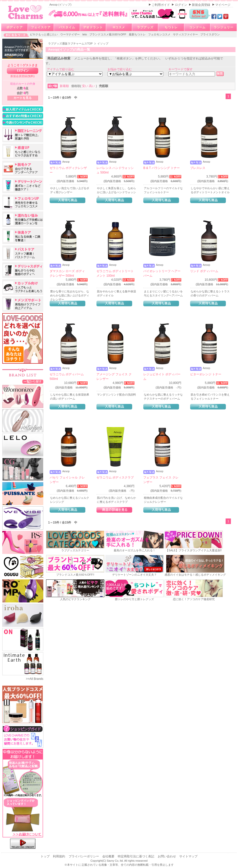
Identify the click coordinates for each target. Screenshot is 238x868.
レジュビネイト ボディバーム (162, 377)
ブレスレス (198, 168)
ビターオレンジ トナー (206, 374)
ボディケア (15, 27)
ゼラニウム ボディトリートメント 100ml (115, 273)
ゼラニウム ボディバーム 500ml (67, 377)
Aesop (66, 162)
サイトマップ (188, 856)
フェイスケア (41, 27)
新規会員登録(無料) (23, 76)
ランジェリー (224, 27)
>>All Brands (35, 679)
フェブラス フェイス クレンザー (161, 480)
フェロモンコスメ (160, 34)
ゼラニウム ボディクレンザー (68, 170)
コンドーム (197, 27)
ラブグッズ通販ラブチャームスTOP (71, 44)
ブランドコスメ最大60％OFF (108, 34)
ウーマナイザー (70, 34)
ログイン (181, 5)
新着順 (65, 86)
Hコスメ (119, 27)
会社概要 (109, 856)
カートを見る (23, 98)
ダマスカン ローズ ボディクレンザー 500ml (67, 273)
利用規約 (59, 856)
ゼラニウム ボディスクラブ (115, 478)
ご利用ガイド (161, 5)
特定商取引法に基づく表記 (136, 856)
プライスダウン (210, 34)
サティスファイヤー (186, 34)
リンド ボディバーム (204, 271)
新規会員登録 (201, 5)
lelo (85, 34)
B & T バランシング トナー (162, 168)
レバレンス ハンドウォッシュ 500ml (115, 170)
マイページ (223, 5)
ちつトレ (171, 27)
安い (85, 86)
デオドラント (93, 27)
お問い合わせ (167, 856)
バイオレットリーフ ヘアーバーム (162, 273)
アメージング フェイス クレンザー (114, 377)
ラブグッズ (145, 27)
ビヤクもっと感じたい (44, 34)
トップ (45, 856)
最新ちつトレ (138, 34)
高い (92, 86)
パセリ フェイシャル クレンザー (67, 480)
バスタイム (67, 27)
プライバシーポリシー (84, 856)
